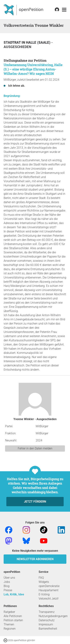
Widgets (44, 582)
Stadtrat (13, 43)
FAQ (41, 578)
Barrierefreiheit (48, 629)
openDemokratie (49, 586)
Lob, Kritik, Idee (14, 594)
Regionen (10, 629)
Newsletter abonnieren (35, 559)
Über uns (9, 578)
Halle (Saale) (39, 43)
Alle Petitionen (13, 616)
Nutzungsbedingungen (53, 616)
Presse (8, 590)
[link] (64, 10)
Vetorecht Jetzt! (49, 599)
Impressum (46, 624)
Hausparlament (49, 590)
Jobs (7, 582)
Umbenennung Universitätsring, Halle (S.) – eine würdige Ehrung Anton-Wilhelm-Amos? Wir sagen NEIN (33, 69)
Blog (7, 586)
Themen (9, 624)
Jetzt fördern (35, 502)
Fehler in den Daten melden (35, 448)
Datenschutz (47, 620)
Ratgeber (9, 612)
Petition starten (13, 620)
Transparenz (47, 612)
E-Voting (44, 594)
